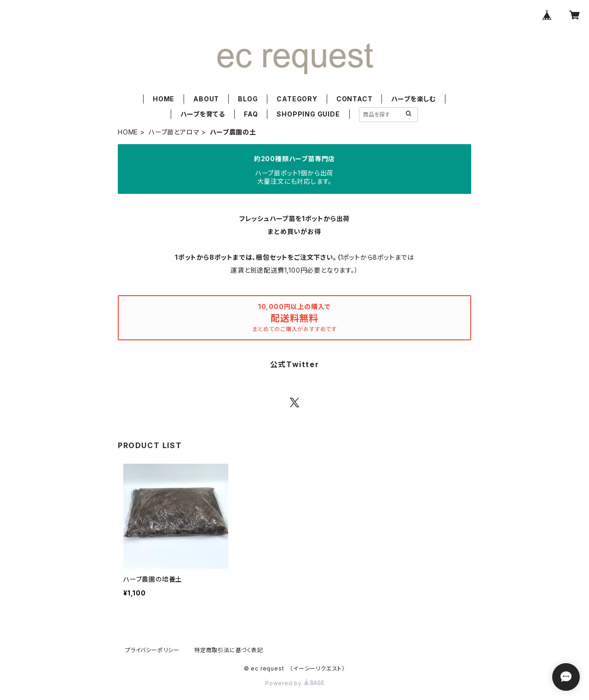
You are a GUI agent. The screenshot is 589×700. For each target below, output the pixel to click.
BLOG (248, 99)
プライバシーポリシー (152, 650)
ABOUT (206, 99)
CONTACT (355, 99)
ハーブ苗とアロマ (174, 132)
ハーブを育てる (203, 114)
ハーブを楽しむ (413, 99)
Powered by (294, 683)
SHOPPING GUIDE (308, 114)
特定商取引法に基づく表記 (229, 650)
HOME (164, 99)
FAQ (251, 114)
